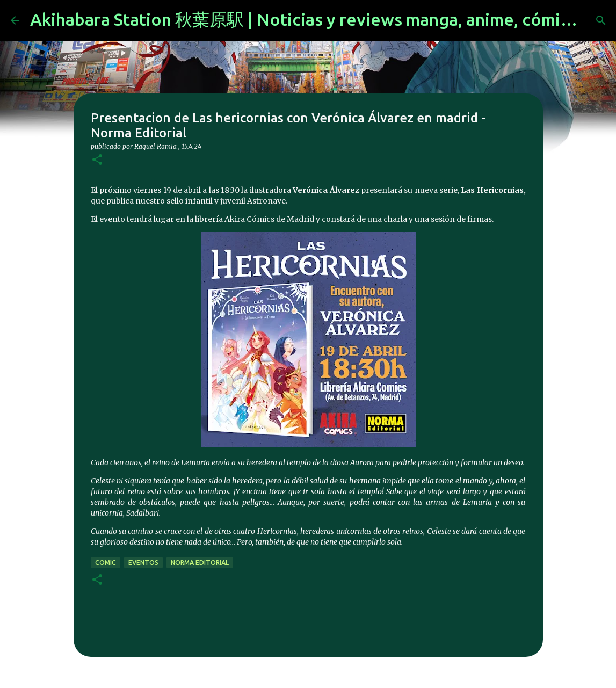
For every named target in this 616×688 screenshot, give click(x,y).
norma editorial (200, 563)
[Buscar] (601, 20)
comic (106, 563)
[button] (97, 160)
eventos (143, 563)
